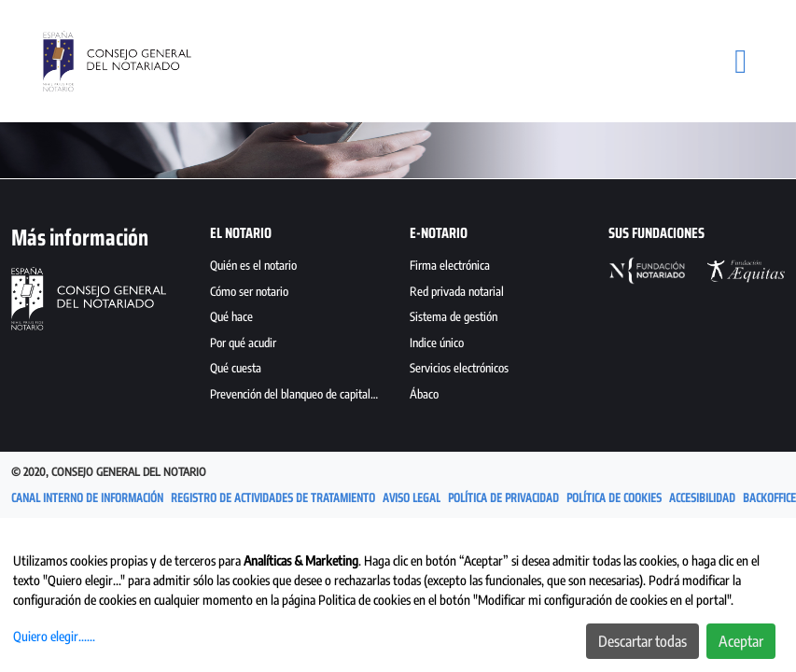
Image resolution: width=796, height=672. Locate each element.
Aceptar (741, 641)
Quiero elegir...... (54, 636)
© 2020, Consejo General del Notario (109, 472)
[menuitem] (298, 268)
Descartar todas (642, 641)
